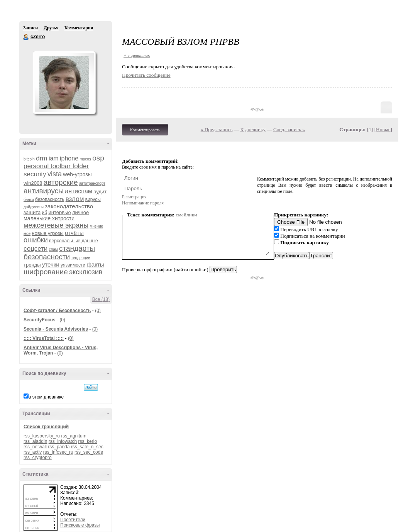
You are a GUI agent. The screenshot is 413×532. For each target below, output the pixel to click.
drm (41, 158)
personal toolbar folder (56, 166)
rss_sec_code (89, 452)
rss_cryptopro (38, 458)
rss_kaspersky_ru (42, 436)
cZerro (26, 37)
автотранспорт (92, 183)
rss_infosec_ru (58, 452)
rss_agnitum (74, 436)
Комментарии (79, 28)
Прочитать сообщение (146, 75)
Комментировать (145, 130)
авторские (61, 182)
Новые (383, 129)
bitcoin (29, 159)
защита (32, 212)
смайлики (187, 215)
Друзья (51, 28)
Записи (30, 28)
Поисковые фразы (80, 525)
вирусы (93, 199)
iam (54, 158)
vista (55, 174)
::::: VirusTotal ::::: (44, 338)
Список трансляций (46, 427)
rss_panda (59, 447)
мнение (97, 226)
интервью (59, 212)
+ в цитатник (137, 55)
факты (95, 264)
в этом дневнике (46, 397)
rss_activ (33, 452)
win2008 (33, 183)
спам (53, 249)
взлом (75, 199)
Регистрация (134, 197)
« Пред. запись (217, 129)
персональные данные (74, 241)
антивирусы (44, 191)
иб (45, 213)
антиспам (79, 191)
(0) (98, 311)
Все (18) (101, 299)
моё (27, 234)
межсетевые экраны (56, 225)
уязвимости (73, 265)
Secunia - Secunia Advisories (56, 329)
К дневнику (253, 129)
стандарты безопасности (59, 252)
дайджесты (34, 207)
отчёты (74, 233)
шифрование (46, 272)
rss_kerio (87, 441)
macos (85, 159)
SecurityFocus (40, 320)
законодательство (69, 206)
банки (29, 200)
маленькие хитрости (49, 218)
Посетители (73, 520)
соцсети (36, 249)
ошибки (36, 240)
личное (80, 212)
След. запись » (289, 129)
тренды (32, 265)
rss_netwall (35, 447)
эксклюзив (86, 272)
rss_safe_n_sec (87, 447)
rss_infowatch (63, 441)
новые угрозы (47, 233)
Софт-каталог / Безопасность (57, 311)
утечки (51, 264)
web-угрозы (77, 174)
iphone (69, 158)
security (35, 174)
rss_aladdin (35, 441)
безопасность (50, 199)
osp (98, 158)
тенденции (80, 258)
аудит (100, 192)
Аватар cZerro (64, 83)
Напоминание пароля (143, 203)
